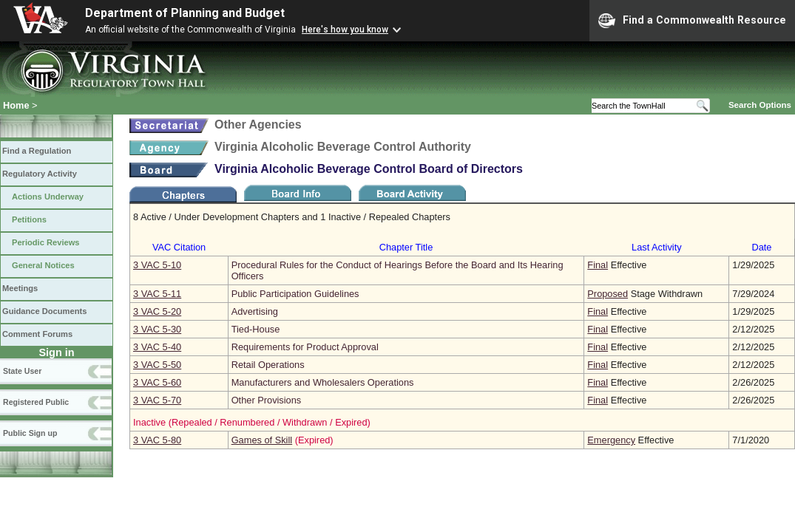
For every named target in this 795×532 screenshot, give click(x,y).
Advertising (255, 311)
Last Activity (657, 247)
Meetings (20, 288)
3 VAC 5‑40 (157, 347)
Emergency (611, 440)
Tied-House (256, 329)
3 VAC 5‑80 (157, 440)
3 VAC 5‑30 (157, 329)
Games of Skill (262, 440)
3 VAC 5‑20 (157, 311)
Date (761, 247)
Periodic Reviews (46, 242)
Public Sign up (30, 433)
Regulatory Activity (40, 174)
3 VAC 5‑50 (157, 365)
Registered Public (36, 402)
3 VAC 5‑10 (157, 265)
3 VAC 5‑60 (157, 382)
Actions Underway (48, 197)
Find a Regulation (37, 151)
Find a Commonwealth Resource (692, 21)
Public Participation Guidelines (295, 294)
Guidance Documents (44, 311)
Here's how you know (345, 30)
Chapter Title (406, 247)
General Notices (43, 265)
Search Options (760, 105)
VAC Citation (179, 247)
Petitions (29, 219)
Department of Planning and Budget (185, 13)
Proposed (608, 294)
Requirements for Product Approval (305, 347)
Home (16, 105)
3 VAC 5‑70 (157, 400)
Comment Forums (37, 334)
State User (22, 371)
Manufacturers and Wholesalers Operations (323, 382)
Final (598, 265)
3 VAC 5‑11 (157, 294)
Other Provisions (267, 400)
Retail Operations (268, 365)
